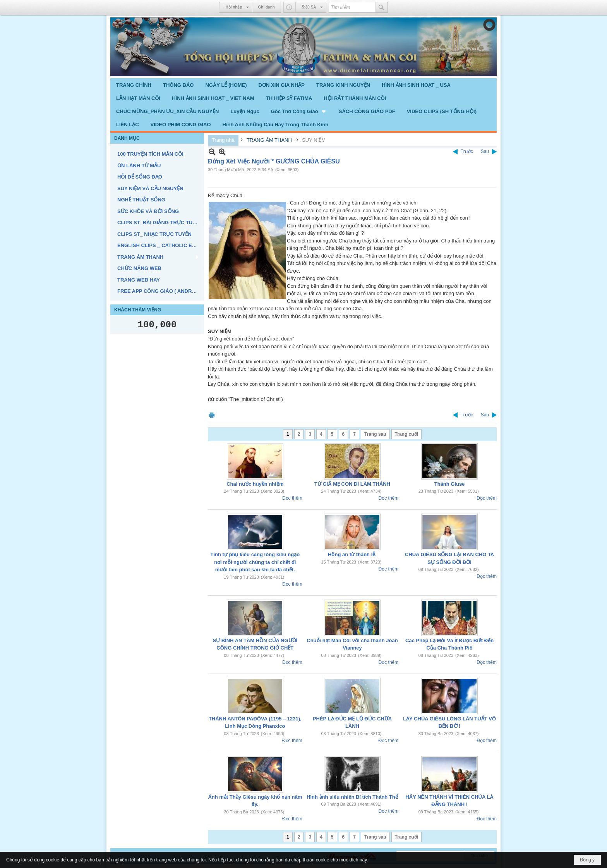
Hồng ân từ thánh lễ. (352, 554)
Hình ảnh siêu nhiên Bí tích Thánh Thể (352, 797)
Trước (467, 151)
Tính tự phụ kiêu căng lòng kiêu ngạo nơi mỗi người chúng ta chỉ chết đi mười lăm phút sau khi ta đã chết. (255, 562)
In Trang (212, 415)
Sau (485, 151)
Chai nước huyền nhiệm (255, 484)
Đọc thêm (292, 498)
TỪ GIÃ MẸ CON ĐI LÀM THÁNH (352, 484)
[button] (299, 111)
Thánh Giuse (450, 484)
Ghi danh (267, 7)
